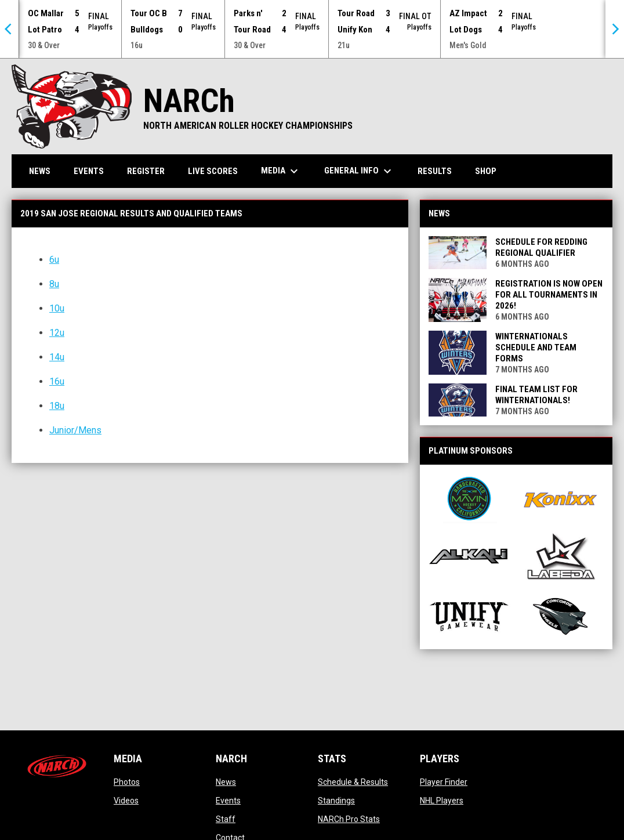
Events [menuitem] (89, 171)
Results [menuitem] (435, 171)
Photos (127, 781)
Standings (336, 800)
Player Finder (444, 781)
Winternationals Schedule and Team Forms (536, 347)
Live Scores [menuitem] (213, 171)
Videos (126, 800)
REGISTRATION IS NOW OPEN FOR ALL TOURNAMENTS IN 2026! (549, 294)
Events (228, 800)
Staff (226, 819)
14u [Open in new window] (57, 356)
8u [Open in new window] (54, 283)
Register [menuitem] (146, 171)
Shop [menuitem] (490, 170)
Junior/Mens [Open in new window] (75, 430)
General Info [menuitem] (359, 171)
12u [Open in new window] (57, 332)
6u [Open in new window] (54, 259)
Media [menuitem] (281, 171)
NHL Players (442, 800)
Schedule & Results (353, 781)
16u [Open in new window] (57, 381)
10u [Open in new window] (57, 308)
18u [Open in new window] (57, 405)
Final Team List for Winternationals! (536, 394)
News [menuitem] (40, 171)
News (226, 781)
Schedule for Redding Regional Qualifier (541, 247)
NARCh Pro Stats (349, 819)
